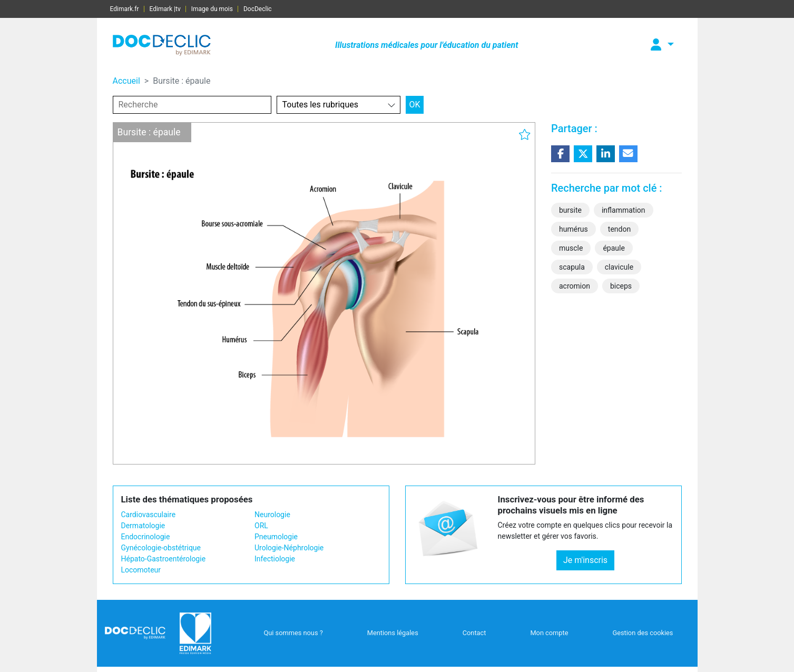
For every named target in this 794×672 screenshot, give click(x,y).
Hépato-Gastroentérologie (164, 559)
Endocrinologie (146, 537)
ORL (261, 526)
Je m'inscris (585, 560)
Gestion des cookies (643, 633)
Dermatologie (143, 526)
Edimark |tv (165, 9)
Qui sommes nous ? (293, 633)
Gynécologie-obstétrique (161, 548)
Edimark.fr (125, 9)
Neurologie (272, 515)
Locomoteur (141, 570)
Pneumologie (276, 537)
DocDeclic (258, 9)
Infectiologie (275, 559)
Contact (474, 633)
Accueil (126, 81)
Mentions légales (393, 633)
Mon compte (549, 633)
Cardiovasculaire (149, 515)
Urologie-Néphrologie (289, 548)
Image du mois (212, 9)
